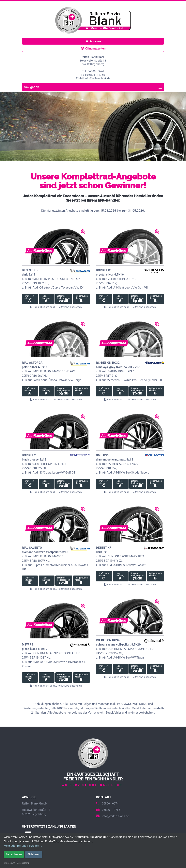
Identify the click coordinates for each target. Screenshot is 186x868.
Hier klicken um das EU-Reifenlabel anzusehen (56, 307)
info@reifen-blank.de (112, 816)
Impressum (9, 863)
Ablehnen (34, 854)
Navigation (93, 87)
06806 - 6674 (107, 804)
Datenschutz (23, 863)
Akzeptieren (14, 854)
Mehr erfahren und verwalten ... (23, 846)
